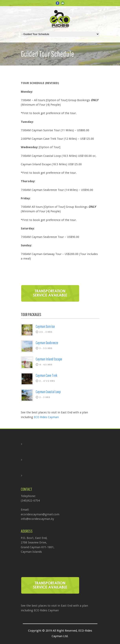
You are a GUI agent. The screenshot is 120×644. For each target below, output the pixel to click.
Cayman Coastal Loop (48, 392)
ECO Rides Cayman (46, 417)
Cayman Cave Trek (46, 375)
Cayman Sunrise (45, 326)
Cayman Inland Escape (49, 359)
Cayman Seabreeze (47, 343)
